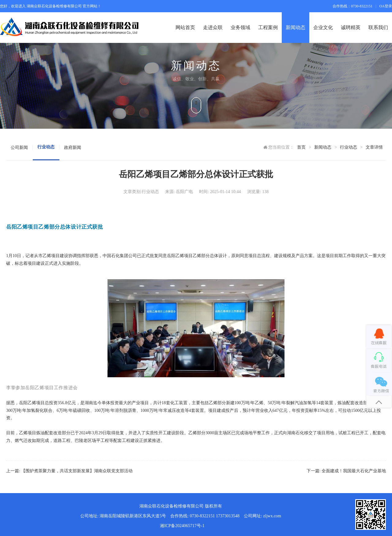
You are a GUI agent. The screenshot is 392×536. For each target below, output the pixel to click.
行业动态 (349, 147)
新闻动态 (323, 147)
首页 (301, 147)
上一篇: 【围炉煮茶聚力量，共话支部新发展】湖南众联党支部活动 (69, 471)
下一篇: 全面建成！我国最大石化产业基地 (346, 471)
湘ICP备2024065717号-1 (182, 526)
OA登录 (386, 6)
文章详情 (374, 147)
